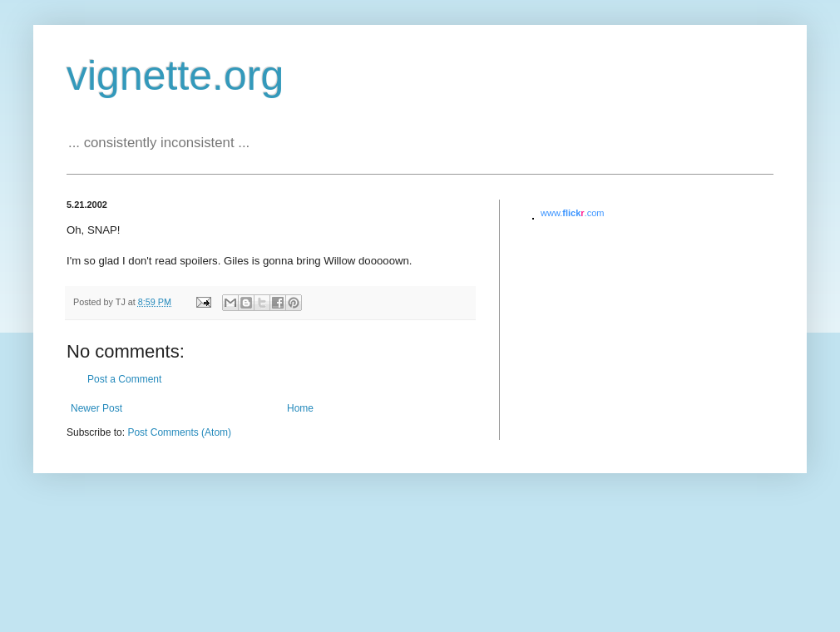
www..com (572, 213)
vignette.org (175, 76)
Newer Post (96, 408)
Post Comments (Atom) (179, 432)
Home (300, 408)
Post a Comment (124, 379)
